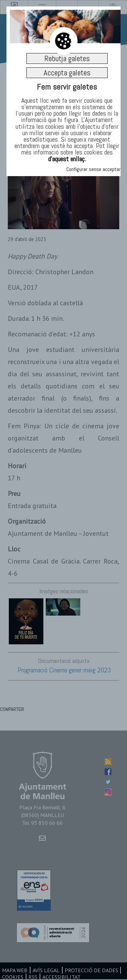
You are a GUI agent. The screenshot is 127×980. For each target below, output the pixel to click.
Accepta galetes (67, 73)
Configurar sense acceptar (93, 169)
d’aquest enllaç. (67, 159)
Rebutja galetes (67, 58)
